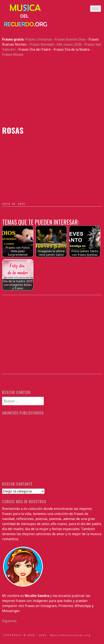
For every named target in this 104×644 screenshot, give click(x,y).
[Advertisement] (52, 91)
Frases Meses (13, 54)
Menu (96, 9)
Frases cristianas (38, 39)
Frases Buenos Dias (70, 39)
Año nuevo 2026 (69, 44)
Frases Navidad (42, 44)
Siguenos (9, 621)
